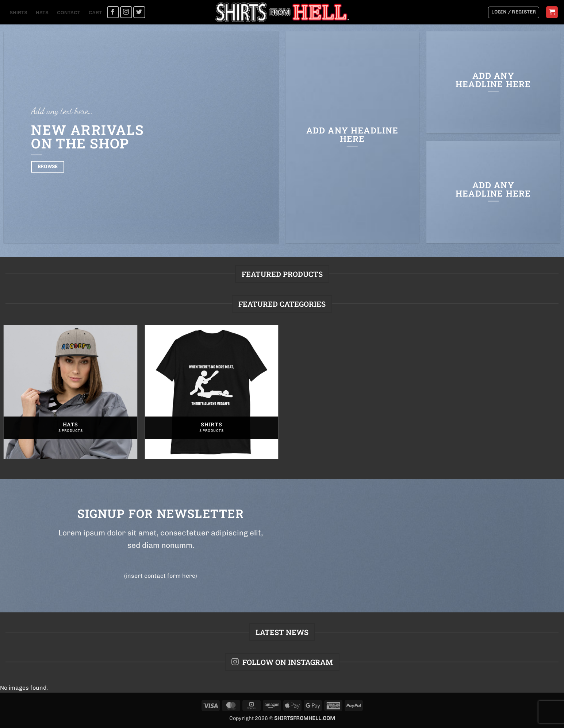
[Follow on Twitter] (139, 12)
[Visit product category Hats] (71, 392)
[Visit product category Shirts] (212, 392)
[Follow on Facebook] (113, 12)
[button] (514, 12)
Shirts (19, 13)
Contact (68, 13)
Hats (42, 13)
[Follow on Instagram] (126, 12)
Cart (95, 13)
